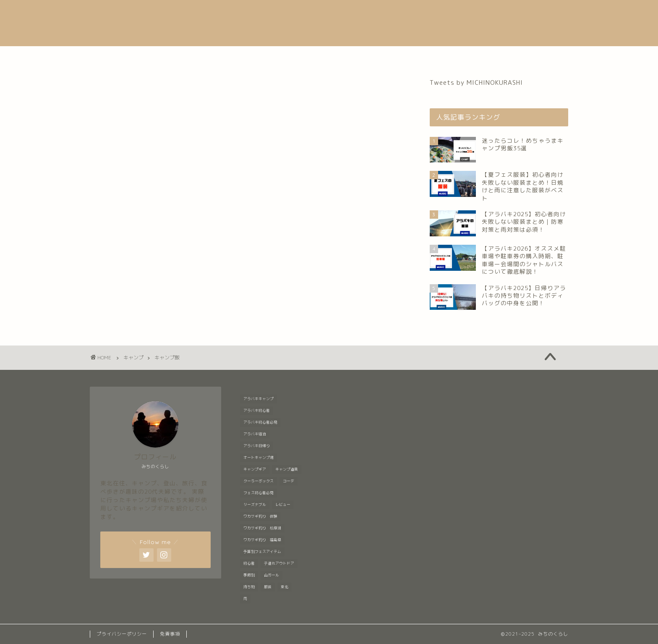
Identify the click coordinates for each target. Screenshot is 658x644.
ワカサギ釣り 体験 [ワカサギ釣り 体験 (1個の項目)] (260, 516)
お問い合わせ (467, 56)
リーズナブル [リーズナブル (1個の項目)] (255, 505)
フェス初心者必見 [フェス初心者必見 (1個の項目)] (258, 493)
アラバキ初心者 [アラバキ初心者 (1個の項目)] (257, 411)
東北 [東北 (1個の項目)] (285, 587)
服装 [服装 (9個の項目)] (268, 587)
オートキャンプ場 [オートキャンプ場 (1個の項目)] (258, 458)
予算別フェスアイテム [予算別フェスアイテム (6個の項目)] (262, 552)
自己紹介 (227, 56)
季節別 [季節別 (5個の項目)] (249, 575)
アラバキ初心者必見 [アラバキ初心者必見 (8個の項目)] (260, 422)
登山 (375, 56)
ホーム (181, 56)
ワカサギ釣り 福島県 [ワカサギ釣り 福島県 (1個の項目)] (262, 540)
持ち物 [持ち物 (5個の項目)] (249, 587)
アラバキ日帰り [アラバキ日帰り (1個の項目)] (257, 446)
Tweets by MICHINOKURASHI (476, 82)
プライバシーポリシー (122, 634)
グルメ (414, 56)
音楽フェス (280, 56)
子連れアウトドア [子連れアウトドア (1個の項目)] (279, 563)
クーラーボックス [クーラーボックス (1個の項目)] (258, 481)
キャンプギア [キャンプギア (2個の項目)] (255, 469)
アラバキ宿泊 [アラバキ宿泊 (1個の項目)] (255, 434)
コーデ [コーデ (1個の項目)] (289, 481)
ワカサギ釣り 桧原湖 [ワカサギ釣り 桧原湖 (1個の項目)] (262, 528)
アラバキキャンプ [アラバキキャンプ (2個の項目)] (258, 399)
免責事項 (170, 634)
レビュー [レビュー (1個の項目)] (283, 505)
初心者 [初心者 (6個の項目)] (249, 563)
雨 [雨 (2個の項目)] (245, 599)
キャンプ (333, 56)
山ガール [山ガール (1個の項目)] (272, 575)
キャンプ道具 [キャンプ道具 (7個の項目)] (287, 469)
